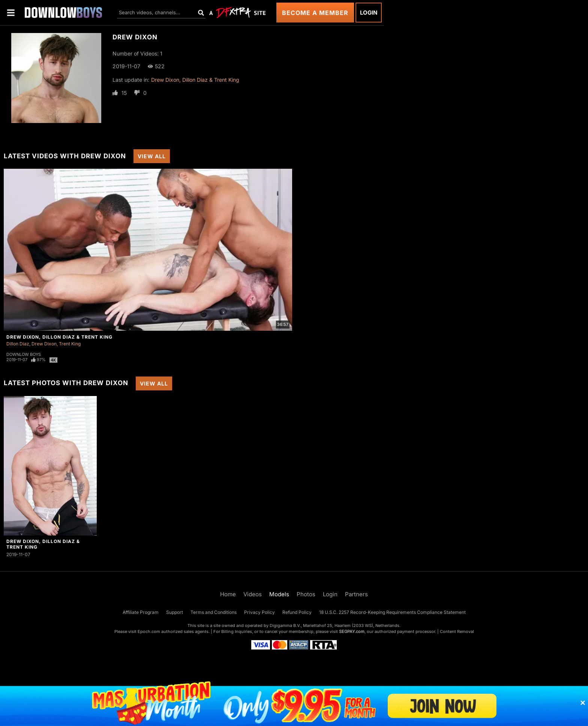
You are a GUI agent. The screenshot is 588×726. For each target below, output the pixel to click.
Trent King (70, 344)
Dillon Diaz (18, 344)
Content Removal (457, 631)
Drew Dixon (44, 344)
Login (369, 13)
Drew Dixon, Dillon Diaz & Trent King (195, 80)
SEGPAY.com (352, 631)
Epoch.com (149, 631)
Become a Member (315, 13)
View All (152, 156)
